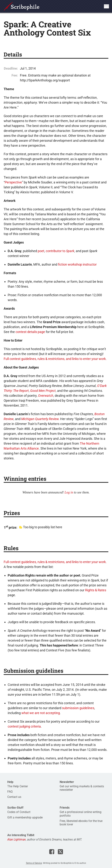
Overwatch (46, 396)
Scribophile (22, 6)
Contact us (14, 797)
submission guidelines (78, 708)
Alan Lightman (17, 839)
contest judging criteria (24, 726)
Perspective (13, 182)
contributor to (60, 251)
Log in (69, 492)
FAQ (10, 792)
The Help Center (18, 786)
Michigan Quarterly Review (40, 419)
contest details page (30, 332)
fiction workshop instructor (77, 264)
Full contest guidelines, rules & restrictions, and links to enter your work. (55, 359)
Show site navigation (106, 6)
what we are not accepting (41, 713)
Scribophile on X (60, 852)
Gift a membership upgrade (25, 817)
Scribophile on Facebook (52, 852)
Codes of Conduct (19, 812)
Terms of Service (34, 863)
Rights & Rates (96, 590)
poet (41, 251)
